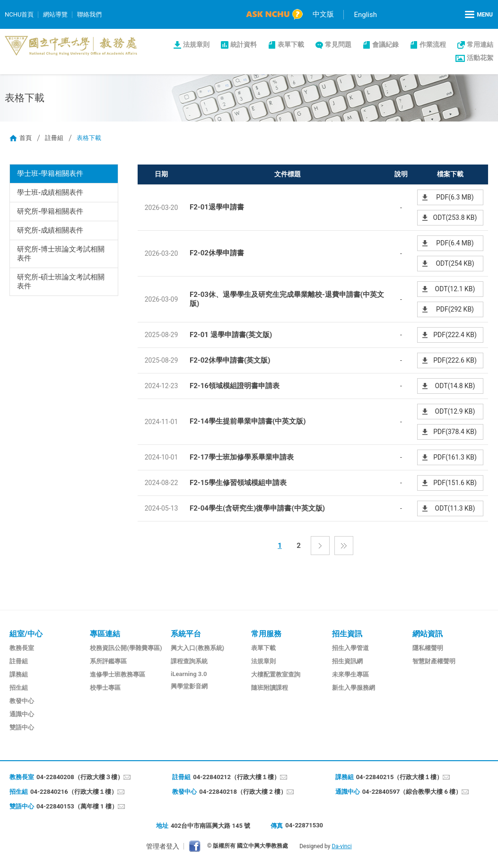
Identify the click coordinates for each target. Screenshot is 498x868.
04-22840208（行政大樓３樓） (80, 777)
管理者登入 (163, 846)
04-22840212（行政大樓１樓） (236, 777)
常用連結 (480, 44)
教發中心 (22, 701)
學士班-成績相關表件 (50, 192)
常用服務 (266, 634)
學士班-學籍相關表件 (50, 174)
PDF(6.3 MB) (455, 197)
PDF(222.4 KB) (455, 335)
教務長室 (22, 648)
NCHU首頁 (19, 14)
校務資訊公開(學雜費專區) (126, 648)
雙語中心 (22, 727)
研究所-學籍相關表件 (50, 211)
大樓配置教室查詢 (276, 674)
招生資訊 (347, 634)
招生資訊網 (347, 661)
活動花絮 (480, 58)
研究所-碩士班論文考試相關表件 (61, 282)
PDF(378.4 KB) (455, 432)
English (365, 15)
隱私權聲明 (428, 648)
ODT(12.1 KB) (455, 289)
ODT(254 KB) (455, 263)
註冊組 (54, 138)
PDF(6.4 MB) (455, 243)
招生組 (19, 688)
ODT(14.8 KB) (455, 386)
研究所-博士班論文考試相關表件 (61, 254)
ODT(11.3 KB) (455, 508)
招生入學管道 (350, 648)
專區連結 (105, 634)
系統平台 (186, 634)
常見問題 (338, 44)
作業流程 (433, 44)
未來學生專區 (350, 674)
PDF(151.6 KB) (455, 483)
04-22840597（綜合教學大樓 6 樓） (412, 792)
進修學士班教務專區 (118, 674)
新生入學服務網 (354, 688)
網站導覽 (55, 14)
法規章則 (196, 44)
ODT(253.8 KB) (455, 217)
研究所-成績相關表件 (50, 230)
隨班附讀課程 (270, 688)
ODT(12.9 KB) (455, 411)
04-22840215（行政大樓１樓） (400, 777)
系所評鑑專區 (108, 661)
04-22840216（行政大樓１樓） (74, 792)
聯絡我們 (89, 14)
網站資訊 (428, 634)
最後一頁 (344, 546)
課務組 (19, 674)
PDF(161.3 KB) (455, 457)
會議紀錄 (385, 44)
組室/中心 (26, 634)
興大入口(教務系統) (197, 648)
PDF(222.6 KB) (455, 360)
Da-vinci (341, 846)
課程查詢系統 (189, 661)
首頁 (26, 138)
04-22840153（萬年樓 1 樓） (77, 806)
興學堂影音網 (189, 686)
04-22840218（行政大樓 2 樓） (243, 792)
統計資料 (244, 44)
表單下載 (291, 44)
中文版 (323, 14)
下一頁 (320, 546)
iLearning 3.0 (189, 674)
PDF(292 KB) (455, 309)
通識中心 (22, 714)
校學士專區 (105, 688)
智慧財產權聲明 (434, 661)
